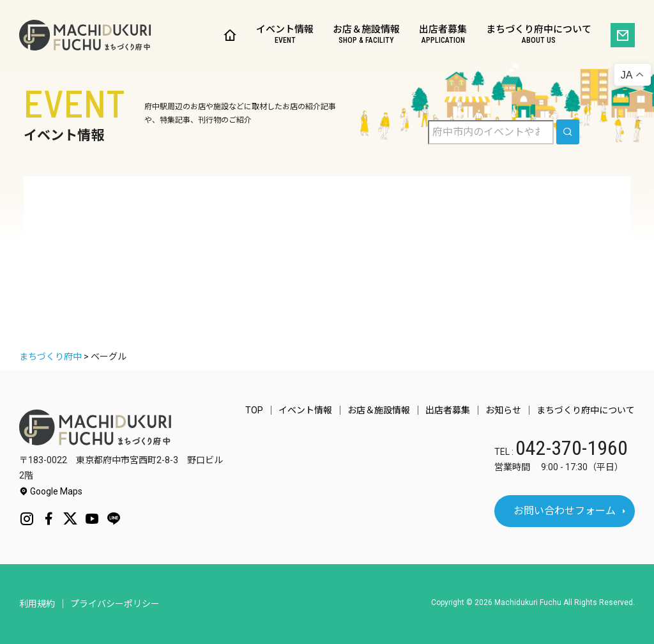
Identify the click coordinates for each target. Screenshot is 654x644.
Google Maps (51, 491)
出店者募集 (443, 35)
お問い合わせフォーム (565, 511)
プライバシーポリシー (115, 604)
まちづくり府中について (539, 35)
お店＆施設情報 (366, 35)
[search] (568, 132)
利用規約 (37, 604)
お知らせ (503, 410)
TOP (254, 410)
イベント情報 (285, 35)
